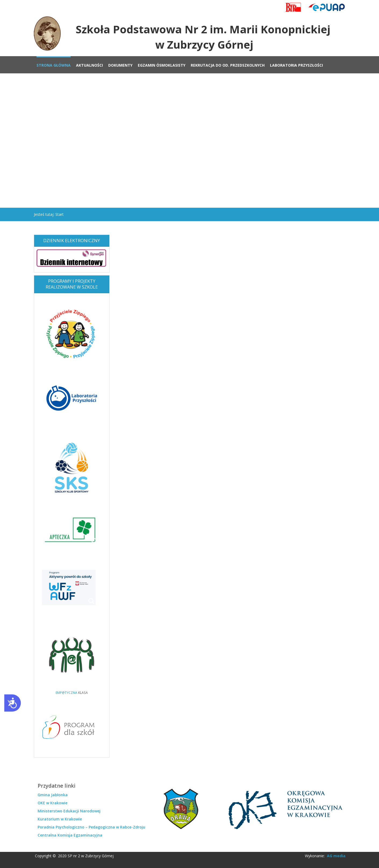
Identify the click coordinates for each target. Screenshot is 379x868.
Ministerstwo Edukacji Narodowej (69, 811)
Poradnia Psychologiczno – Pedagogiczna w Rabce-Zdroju (91, 827)
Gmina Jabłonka (53, 795)
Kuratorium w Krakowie (60, 819)
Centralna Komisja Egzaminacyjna (70, 835)
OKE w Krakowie (53, 803)
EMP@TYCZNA (66, 693)
